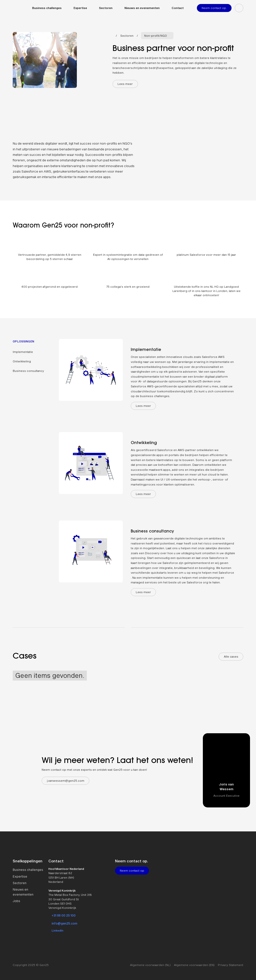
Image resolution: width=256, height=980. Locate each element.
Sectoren (127, 36)
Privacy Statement (231, 965)
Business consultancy (28, 371)
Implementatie (23, 352)
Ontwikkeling (22, 361)
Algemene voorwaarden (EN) (194, 965)
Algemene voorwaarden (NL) (150, 965)
